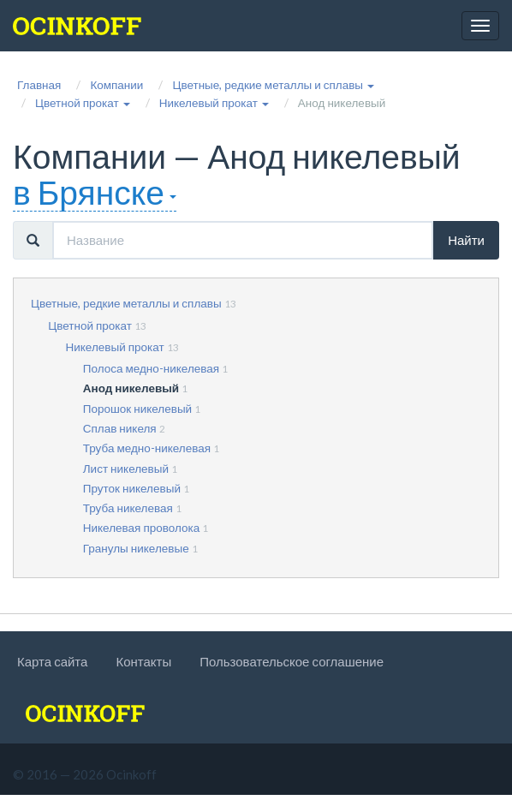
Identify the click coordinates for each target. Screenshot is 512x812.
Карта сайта (52, 661)
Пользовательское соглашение (292, 661)
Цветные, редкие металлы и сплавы (126, 303)
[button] (273, 85)
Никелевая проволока (141, 528)
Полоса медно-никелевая (151, 368)
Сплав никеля (120, 428)
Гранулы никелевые (136, 548)
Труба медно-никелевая (147, 448)
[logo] (77, 26)
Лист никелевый (126, 469)
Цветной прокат (90, 325)
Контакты (143, 661)
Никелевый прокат (115, 347)
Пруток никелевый (132, 488)
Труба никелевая (128, 508)
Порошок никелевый (137, 409)
